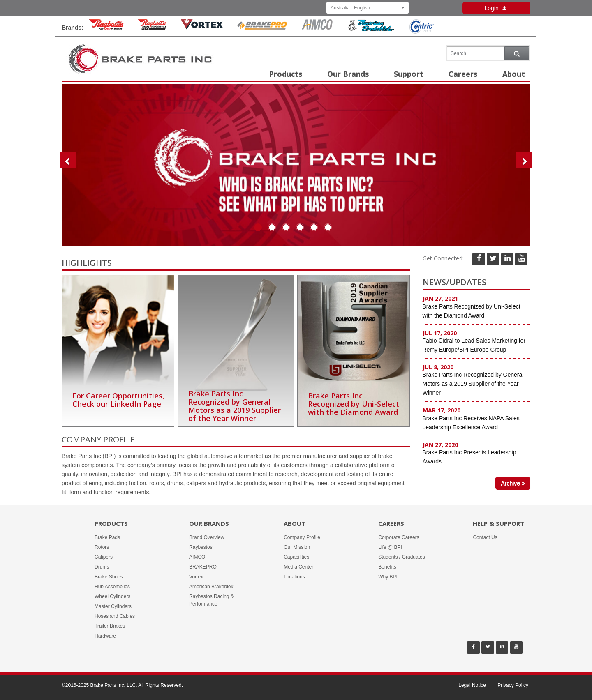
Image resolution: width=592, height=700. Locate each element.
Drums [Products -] (102, 567)
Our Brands (348, 74)
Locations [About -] (294, 577)
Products (286, 74)
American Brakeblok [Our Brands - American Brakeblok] (211, 587)
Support (409, 74)
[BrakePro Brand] (262, 28)
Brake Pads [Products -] (107, 537)
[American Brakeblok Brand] (371, 30)
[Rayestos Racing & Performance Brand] (152, 28)
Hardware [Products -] (105, 636)
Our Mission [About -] (297, 547)
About (514, 74)
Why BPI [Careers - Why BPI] (388, 577)
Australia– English (368, 8)
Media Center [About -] (298, 567)
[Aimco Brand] (317, 28)
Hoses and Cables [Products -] (115, 616)
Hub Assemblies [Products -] (112, 587)
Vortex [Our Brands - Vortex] (196, 577)
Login (496, 8)
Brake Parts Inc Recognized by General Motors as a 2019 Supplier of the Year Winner (473, 384)
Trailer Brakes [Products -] (110, 626)
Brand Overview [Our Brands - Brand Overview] (207, 537)
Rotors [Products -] (102, 547)
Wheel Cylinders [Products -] (112, 596)
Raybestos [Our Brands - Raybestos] (201, 547)
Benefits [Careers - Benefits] (387, 567)
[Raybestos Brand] (106, 28)
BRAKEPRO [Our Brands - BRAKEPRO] (203, 567)
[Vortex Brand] (202, 28)
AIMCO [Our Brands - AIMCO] (197, 557)
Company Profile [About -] (302, 537)
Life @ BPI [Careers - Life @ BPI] (390, 547)
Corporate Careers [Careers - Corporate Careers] (399, 537)
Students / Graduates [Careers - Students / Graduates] (401, 557)
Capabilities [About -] (296, 557)
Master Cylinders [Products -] (113, 606)
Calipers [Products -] (104, 557)
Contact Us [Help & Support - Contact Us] (485, 537)
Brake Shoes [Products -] (109, 577)
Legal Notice (472, 685)
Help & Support (498, 523)
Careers (463, 74)
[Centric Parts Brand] (421, 32)
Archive (513, 483)
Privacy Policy (513, 685)
